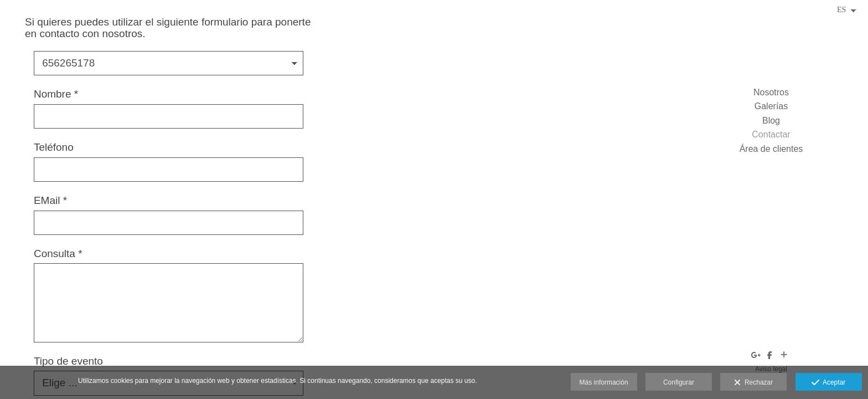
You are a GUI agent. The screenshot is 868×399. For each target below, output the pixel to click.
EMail (50, 201)
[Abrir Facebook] (770, 355)
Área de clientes (771, 149)
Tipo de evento (68, 361)
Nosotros (771, 92)
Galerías (771, 106)
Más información (604, 382)
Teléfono (54, 147)
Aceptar (828, 383)
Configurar (679, 382)
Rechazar (753, 383)
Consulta (58, 254)
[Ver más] (784, 355)
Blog (771, 121)
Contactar (771, 134)
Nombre (56, 94)
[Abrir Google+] (756, 355)
